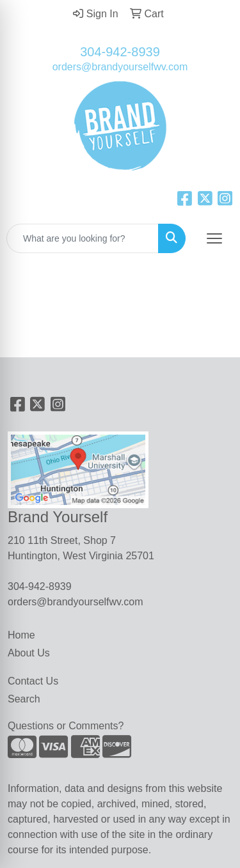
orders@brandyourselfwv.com (120, 67)
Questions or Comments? (66, 726)
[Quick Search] (83, 238)
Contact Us (33, 681)
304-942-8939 (120, 52)
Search (24, 699)
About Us (29, 653)
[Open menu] (214, 238)
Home (21, 635)
